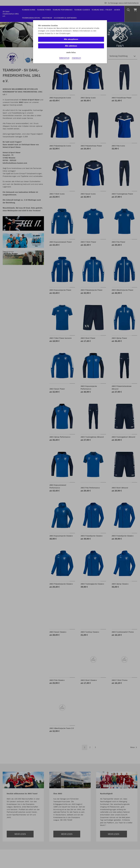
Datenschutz (64, 59)
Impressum (76, 59)
